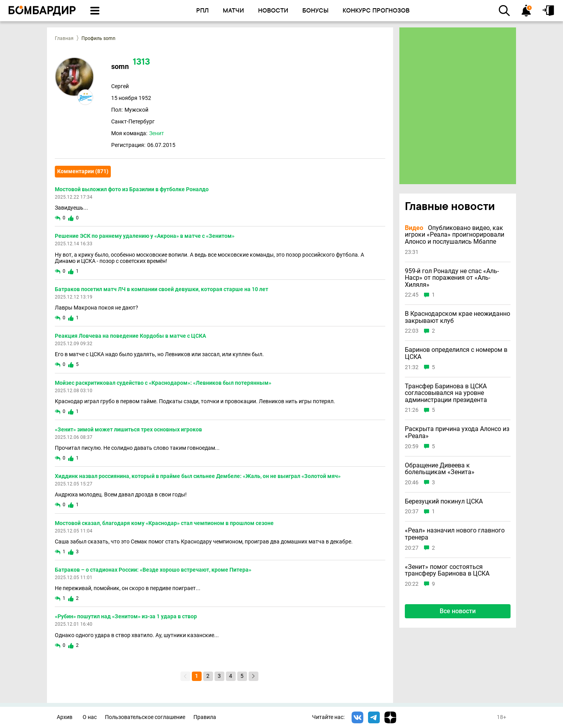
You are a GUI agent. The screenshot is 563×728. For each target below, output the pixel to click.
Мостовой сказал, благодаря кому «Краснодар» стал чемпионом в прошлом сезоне (164, 523)
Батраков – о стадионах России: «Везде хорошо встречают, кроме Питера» (153, 570)
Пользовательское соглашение (145, 717)
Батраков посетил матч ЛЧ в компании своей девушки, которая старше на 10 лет (162, 289)
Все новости (458, 611)
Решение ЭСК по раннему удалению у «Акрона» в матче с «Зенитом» (145, 236)
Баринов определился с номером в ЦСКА (456, 353)
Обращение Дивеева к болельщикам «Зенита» (440, 469)
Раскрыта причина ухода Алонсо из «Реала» (457, 432)
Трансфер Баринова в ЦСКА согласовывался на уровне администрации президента (446, 393)
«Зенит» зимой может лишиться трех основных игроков (128, 429)
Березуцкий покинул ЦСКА (444, 502)
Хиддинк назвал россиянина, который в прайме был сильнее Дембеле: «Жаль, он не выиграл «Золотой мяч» (198, 476)
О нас (90, 717)
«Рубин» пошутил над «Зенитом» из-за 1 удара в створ (126, 616)
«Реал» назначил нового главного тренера (455, 534)
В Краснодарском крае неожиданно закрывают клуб (457, 317)
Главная (64, 38)
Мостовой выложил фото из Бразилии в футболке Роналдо (132, 189)
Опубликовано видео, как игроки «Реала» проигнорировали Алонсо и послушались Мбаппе (455, 235)
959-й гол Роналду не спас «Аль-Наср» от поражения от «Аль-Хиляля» (452, 278)
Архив (65, 717)
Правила (205, 717)
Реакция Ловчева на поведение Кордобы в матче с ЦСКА (130, 336)
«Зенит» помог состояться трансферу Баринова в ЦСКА (447, 570)
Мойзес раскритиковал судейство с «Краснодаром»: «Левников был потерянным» (163, 383)
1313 (141, 62)
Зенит (157, 133)
